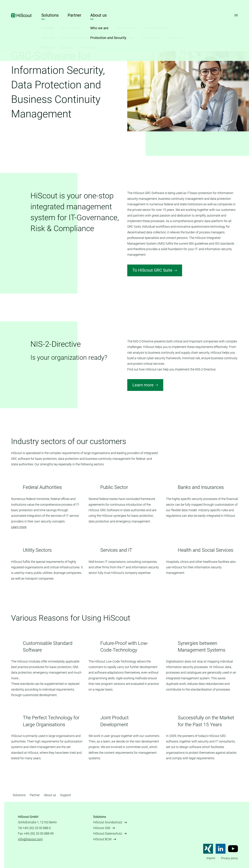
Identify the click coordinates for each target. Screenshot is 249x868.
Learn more (143, 385)
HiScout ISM (102, 828)
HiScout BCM (102, 839)
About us (98, 15)
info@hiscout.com (30, 839)
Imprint (211, 858)
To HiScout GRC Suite (152, 270)
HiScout (22, 15)
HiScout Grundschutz (108, 822)
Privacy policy (229, 858)
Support (66, 795)
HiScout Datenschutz (108, 833)
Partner (74, 15)
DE (236, 15)
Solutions (50, 15)
